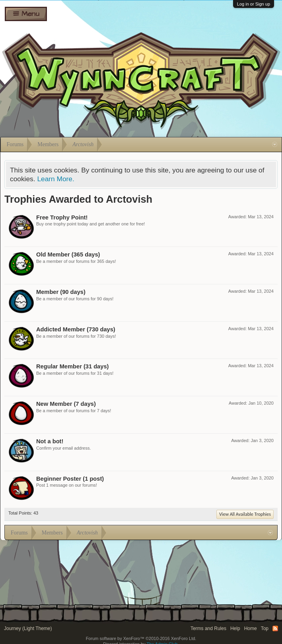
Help (235, 628)
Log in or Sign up (254, 4)
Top (265, 628)
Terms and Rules (208, 628)
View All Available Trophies (245, 514)
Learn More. (55, 179)
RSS (275, 628)
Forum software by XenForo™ (141, 638)
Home (251, 628)
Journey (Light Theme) (28, 628)
